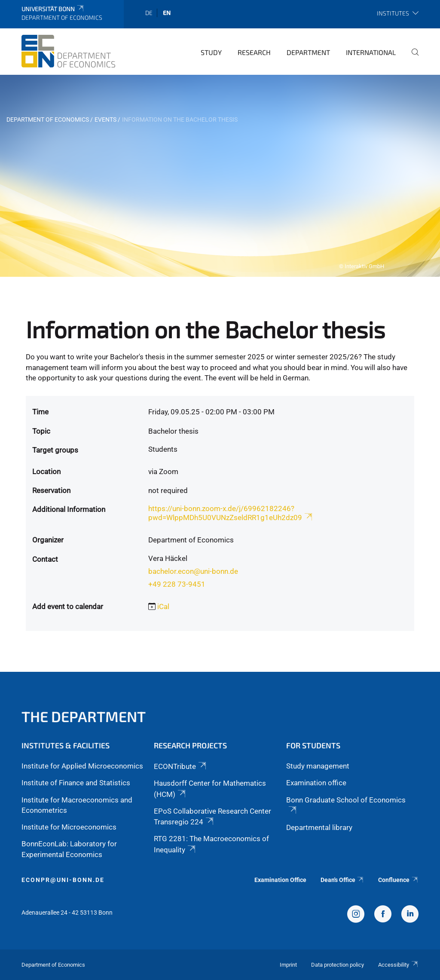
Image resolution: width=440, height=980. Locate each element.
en (167, 13)
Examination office (316, 783)
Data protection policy (338, 965)
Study (211, 52)
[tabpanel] (220, 176)
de (149, 13)
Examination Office (280, 880)
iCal (163, 606)
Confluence (398, 880)
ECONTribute (181, 766)
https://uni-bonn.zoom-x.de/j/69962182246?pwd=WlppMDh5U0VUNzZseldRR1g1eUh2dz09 (231, 513)
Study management (318, 766)
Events (105, 119)
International (371, 52)
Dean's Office (342, 880)
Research (254, 52)
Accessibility (398, 965)
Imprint (288, 965)
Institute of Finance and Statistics (76, 783)
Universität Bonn (53, 9)
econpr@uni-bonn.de (63, 880)
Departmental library (319, 827)
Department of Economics (48, 119)
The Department (84, 716)
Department (308, 52)
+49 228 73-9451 (177, 584)
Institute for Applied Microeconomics (82, 766)
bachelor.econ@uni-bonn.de (193, 571)
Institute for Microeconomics (69, 827)
